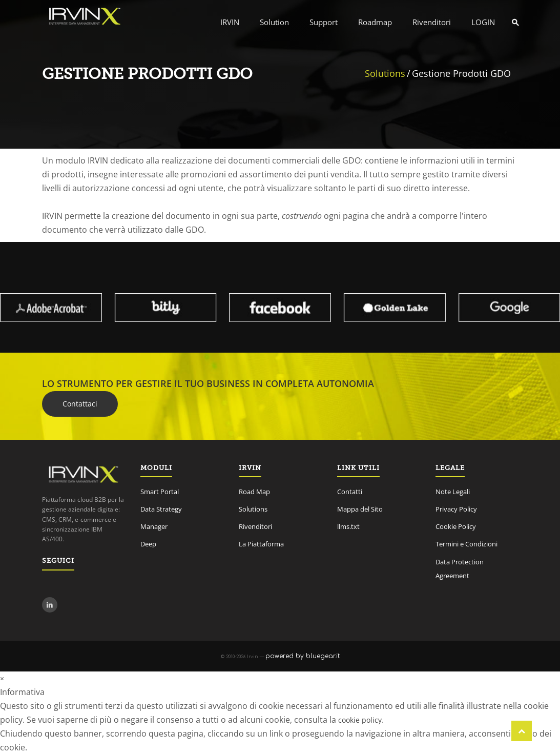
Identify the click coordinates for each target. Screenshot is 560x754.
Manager (154, 526)
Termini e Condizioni (466, 544)
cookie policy (360, 720)
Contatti (350, 492)
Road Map (254, 492)
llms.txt (348, 526)
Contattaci (80, 404)
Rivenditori (432, 22)
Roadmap (375, 22)
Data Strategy (161, 509)
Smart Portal (160, 492)
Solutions (385, 73)
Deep (148, 544)
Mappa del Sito (360, 509)
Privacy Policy (456, 509)
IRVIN (230, 22)
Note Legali (453, 492)
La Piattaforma (261, 544)
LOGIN (483, 22)
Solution (274, 22)
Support (324, 22)
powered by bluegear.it (303, 656)
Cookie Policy (456, 526)
